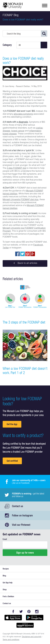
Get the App (12, 424)
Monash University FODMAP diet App (21, 200)
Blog (4, 576)
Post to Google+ (33, 254)
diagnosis (23, 122)
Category (7, 45)
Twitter (6, 248)
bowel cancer (18, 131)
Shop (5, 589)
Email (5, 539)
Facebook (38, 245)
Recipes (6, 569)
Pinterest (29, 612)
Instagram (37, 612)
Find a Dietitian (8, 596)
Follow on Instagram (22, 515)
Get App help (8, 583)
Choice (13, 100)
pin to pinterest (28, 254)
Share (17, 254)
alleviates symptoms (23, 114)
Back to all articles (25, 263)
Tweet (23, 254)
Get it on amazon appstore (25, 625)
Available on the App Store (13, 617)
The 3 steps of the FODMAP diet (24, 322)
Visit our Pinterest (21, 525)
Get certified (12, 461)
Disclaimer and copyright (32, 637)
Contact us (18, 506)
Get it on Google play (35, 617)
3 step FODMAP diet (17, 168)
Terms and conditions (11, 640)
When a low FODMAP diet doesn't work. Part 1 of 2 (25, 371)
